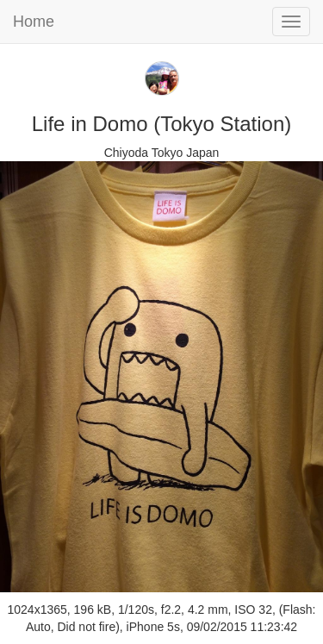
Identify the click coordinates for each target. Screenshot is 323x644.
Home (34, 22)
